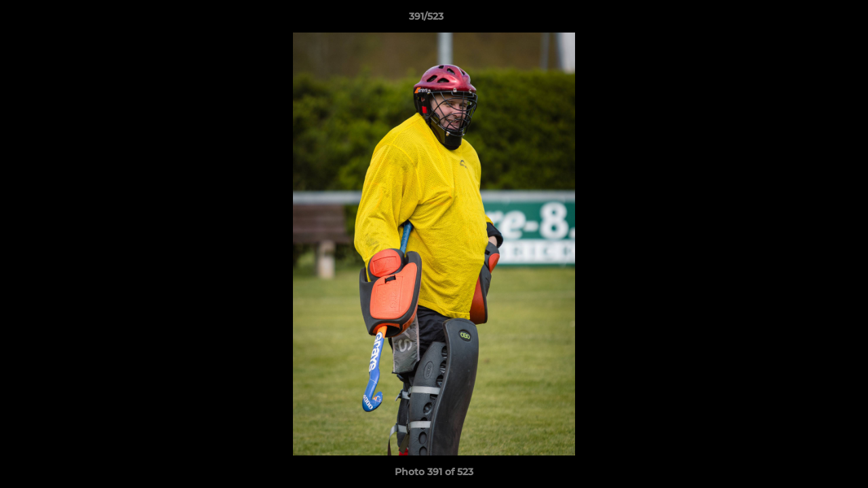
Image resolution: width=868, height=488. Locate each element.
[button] (811, 20)
